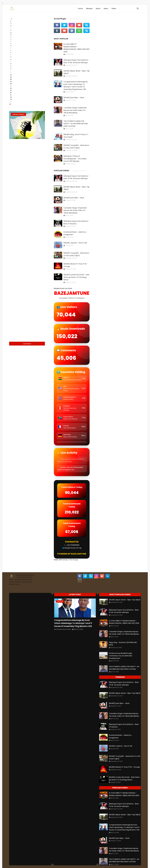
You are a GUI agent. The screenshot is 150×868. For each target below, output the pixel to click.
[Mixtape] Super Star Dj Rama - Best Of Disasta (76, 222)
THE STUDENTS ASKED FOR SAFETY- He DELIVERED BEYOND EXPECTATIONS (76, 124)
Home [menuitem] (80, 8)
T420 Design (73, 551)
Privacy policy (59, 862)
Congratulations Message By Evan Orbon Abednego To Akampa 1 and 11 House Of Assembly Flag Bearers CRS (76, 85)
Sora (87, 862)
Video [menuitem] (114, 8)
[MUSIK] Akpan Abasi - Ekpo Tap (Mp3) (77, 72)
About (20, 862)
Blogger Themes (106, 862)
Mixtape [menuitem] (89, 8)
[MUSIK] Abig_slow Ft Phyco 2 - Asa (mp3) (76, 136)
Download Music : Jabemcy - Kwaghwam (75, 233)
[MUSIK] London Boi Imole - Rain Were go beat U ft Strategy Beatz (76, 277)
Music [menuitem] (98, 8)
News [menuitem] (106, 8)
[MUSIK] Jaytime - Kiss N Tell (75, 243)
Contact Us (29, 862)
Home (13, 862)
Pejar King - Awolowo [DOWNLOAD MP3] (123, 635)
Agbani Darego (18, 114)
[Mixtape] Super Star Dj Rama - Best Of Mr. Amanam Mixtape (76, 61)
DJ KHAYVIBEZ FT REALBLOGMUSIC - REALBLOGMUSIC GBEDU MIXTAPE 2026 (77, 48)
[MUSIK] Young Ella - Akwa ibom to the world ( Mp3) (76, 146)
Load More (27, 344)
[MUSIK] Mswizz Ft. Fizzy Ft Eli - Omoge (76, 265)
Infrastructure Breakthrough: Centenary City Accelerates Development (121, 647)
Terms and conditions (44, 862)
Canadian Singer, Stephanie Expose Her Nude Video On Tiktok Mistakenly (75, 110)
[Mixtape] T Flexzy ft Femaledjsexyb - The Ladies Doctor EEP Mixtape (75, 159)
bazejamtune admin (64, 621)
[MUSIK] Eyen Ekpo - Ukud (74, 97)
